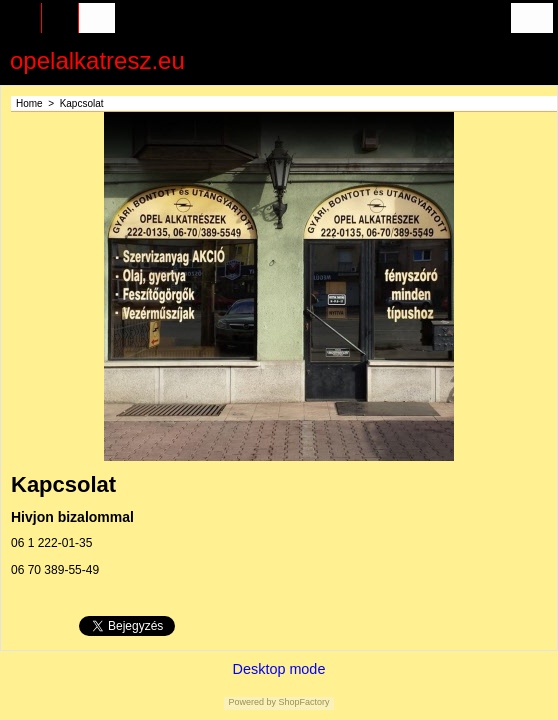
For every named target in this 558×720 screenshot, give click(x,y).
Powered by (252, 702)
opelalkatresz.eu (97, 60)
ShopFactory (303, 702)
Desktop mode (279, 669)
